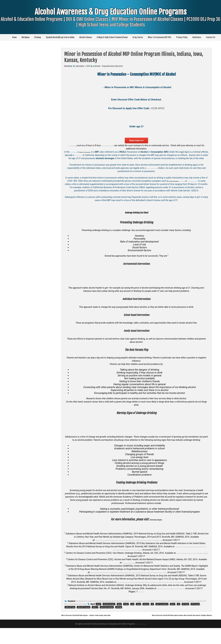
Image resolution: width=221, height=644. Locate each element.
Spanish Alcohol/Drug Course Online (60, 37)
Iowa (132, 617)
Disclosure (197, 37)
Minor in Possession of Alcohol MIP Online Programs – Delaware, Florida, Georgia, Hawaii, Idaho (105, 628)
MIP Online (185, 617)
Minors (173, 617)
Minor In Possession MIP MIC (160, 37)
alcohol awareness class (115, 145)
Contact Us (211, 37)
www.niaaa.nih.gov (156, 523)
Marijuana (25, 37)
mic (152, 617)
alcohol (98, 617)
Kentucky (146, 617)
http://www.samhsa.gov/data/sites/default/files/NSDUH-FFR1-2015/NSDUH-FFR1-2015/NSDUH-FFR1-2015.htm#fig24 (129, 553)
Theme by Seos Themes (141, 640)
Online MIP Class (70, 620)
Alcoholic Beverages (109, 617)
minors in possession (154, 171)
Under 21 (95, 620)
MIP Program (195, 617)
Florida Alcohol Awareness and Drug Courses (93, 614)
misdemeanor (100, 155)
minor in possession (162, 617)
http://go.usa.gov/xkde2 (128, 566)
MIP (103, 87)
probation (189, 184)
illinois (119, 617)
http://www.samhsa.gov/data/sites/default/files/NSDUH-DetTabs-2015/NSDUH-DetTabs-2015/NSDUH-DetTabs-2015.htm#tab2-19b (129, 543)
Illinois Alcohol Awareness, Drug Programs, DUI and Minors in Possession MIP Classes (144, 614)
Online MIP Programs (83, 620)
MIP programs (107, 142)
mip (178, 617)
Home (14, 37)
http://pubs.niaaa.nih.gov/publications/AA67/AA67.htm (180, 598)
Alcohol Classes (86, 37)
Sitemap (38, 37)
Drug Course (138, 37)
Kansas (138, 617)
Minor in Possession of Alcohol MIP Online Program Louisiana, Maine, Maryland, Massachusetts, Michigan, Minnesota (158, 631)
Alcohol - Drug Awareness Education (109, 66)
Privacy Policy (182, 37)
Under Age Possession (107, 620)
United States (77, 152)
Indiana (126, 617)
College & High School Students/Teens (112, 37)
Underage (119, 620)
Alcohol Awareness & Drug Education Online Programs (111, 24)
